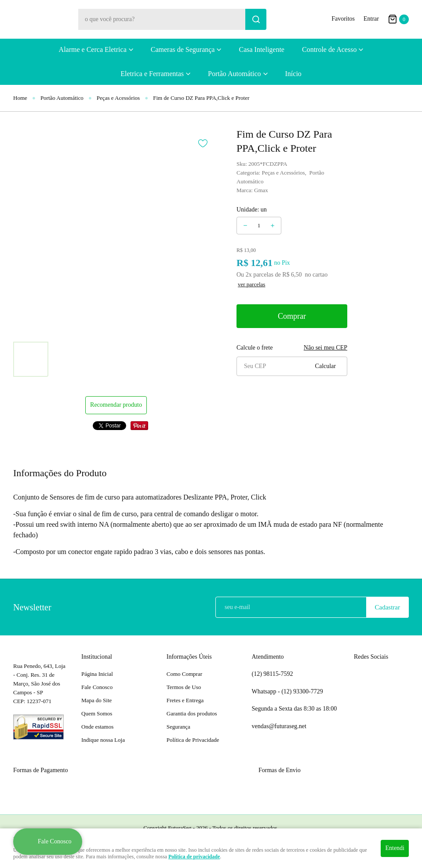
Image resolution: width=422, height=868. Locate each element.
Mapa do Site (96, 700)
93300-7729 (303, 692)
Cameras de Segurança (183, 49)
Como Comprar (184, 674)
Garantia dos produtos (192, 713)
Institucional (97, 657)
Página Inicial (97, 674)
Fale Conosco (97, 687)
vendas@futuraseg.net (279, 726)
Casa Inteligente (262, 49)
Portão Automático (234, 74)
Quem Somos (97, 713)
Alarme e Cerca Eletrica (93, 49)
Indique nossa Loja (103, 740)
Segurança (178, 727)
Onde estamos (97, 727)
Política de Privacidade (193, 740)
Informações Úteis (189, 657)
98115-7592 (273, 674)
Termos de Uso (184, 687)
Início (293, 74)
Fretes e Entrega (185, 700)
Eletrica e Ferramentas (152, 74)
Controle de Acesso (329, 49)
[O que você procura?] (256, 19)
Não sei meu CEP (326, 348)
